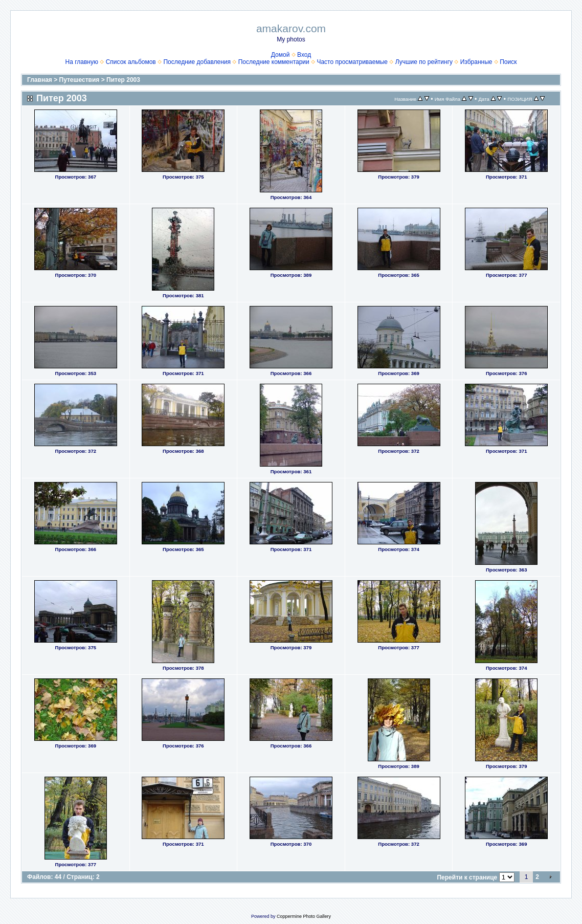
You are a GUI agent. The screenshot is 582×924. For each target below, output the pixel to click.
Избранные (476, 62)
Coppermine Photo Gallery (304, 916)
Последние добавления (197, 62)
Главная (40, 80)
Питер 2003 (123, 80)
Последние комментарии (274, 62)
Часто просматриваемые (352, 62)
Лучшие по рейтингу (424, 62)
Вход (304, 55)
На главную (82, 62)
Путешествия (80, 80)
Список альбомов (131, 62)
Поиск (508, 62)
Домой (281, 55)
